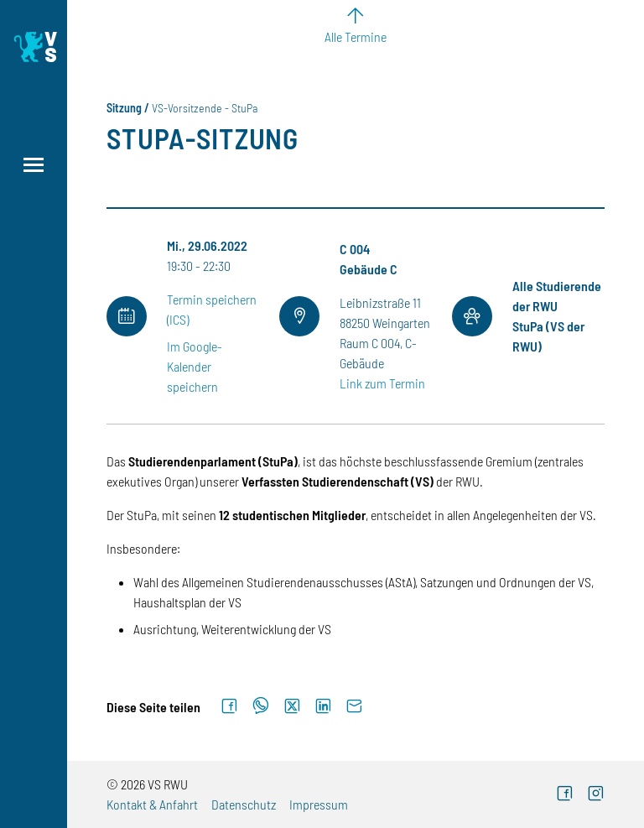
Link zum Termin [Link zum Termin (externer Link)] (382, 383)
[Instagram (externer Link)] (596, 795)
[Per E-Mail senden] (354, 706)
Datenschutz (244, 804)
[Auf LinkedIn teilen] (323, 706)
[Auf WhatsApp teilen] (261, 706)
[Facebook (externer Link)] (565, 795)
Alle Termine (356, 36)
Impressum (319, 804)
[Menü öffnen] (34, 165)
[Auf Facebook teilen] (229, 706)
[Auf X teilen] (292, 706)
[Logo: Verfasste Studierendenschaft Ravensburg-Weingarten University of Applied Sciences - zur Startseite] (34, 47)
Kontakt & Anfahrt (152, 804)
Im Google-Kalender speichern (195, 366)
